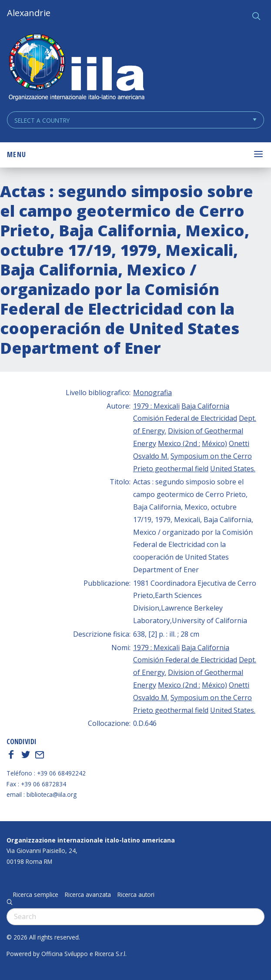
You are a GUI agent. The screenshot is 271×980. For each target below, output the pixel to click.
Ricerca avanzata (88, 895)
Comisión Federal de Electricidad (185, 418)
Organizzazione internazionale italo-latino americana (91, 840)
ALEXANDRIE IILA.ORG (76, 68)
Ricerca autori (136, 895)
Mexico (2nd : (179, 443)
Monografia (152, 393)
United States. (233, 469)
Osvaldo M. (151, 456)
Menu (17, 154)
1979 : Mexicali (156, 406)
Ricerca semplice (36, 895)
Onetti (239, 443)
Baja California (205, 406)
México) (214, 443)
